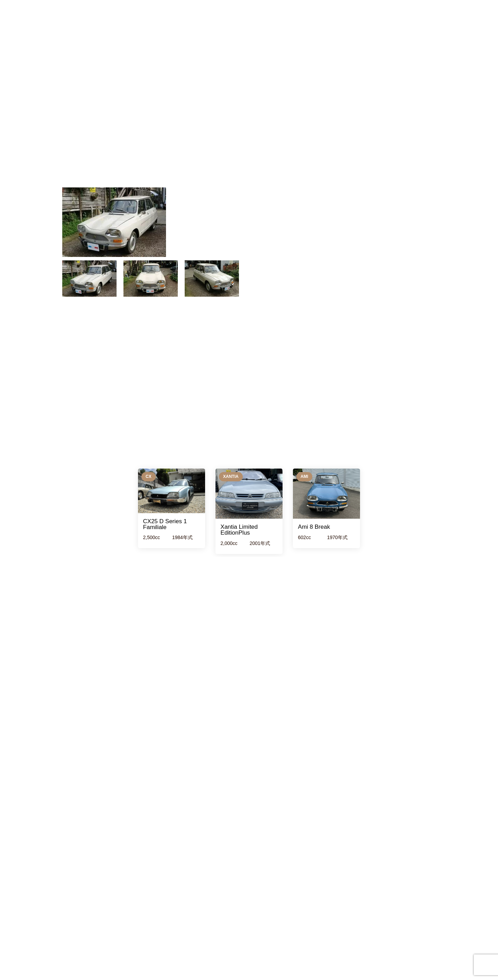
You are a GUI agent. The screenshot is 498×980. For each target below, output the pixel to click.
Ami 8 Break (314, 527)
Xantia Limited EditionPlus (239, 530)
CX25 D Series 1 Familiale (165, 524)
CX (149, 477)
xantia (231, 477)
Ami (304, 477)
